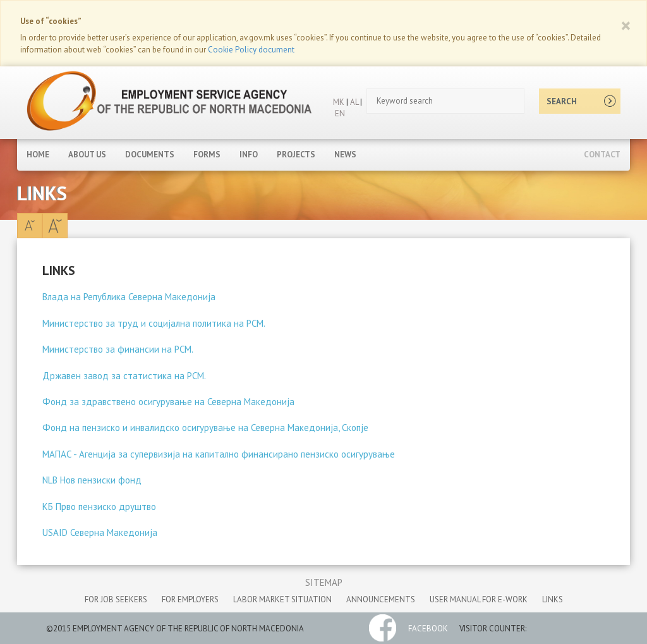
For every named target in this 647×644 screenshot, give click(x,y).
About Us (87, 155)
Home (38, 155)
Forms (207, 155)
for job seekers (116, 599)
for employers (190, 599)
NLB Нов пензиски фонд (92, 480)
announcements (381, 599)
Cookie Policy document (251, 50)
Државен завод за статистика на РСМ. (124, 376)
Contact (602, 155)
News (345, 155)
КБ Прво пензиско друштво (99, 507)
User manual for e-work (479, 599)
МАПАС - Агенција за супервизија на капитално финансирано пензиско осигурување (219, 454)
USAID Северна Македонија (100, 532)
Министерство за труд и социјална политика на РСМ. (154, 323)
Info (249, 155)
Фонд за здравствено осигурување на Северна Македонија (168, 402)
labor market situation (282, 599)
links (553, 599)
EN (340, 113)
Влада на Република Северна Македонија (129, 297)
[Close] (626, 25)
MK (339, 102)
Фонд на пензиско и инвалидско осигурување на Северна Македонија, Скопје (205, 428)
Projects (296, 155)
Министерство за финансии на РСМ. (118, 349)
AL (353, 102)
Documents (150, 155)
